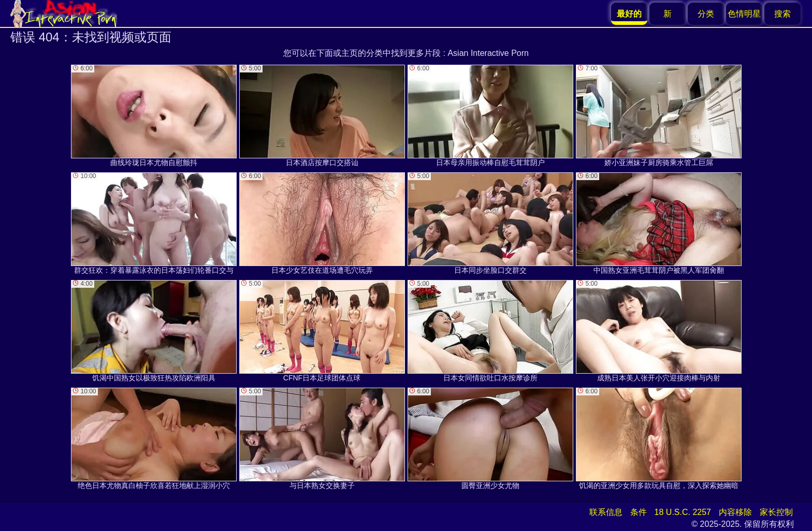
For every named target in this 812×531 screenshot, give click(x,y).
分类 (706, 14)
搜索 (782, 14)
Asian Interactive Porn (488, 53)
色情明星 (744, 14)
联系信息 (606, 512)
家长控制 (776, 512)
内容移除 (735, 512)
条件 (639, 512)
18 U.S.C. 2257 (683, 512)
